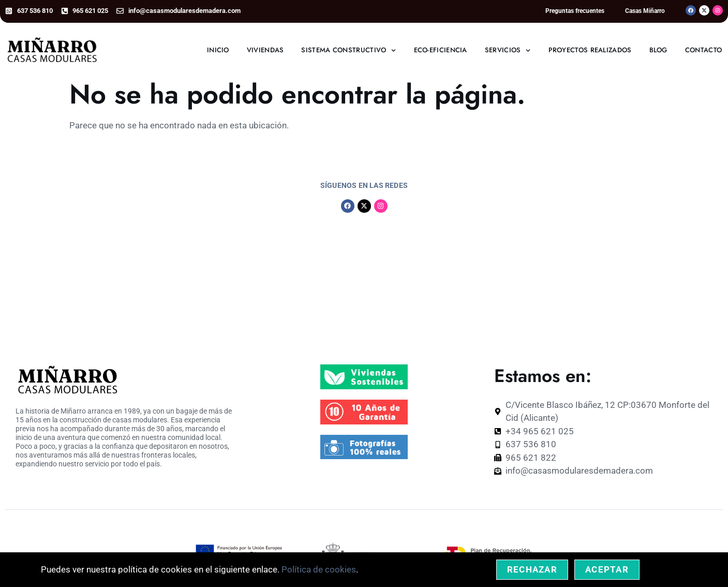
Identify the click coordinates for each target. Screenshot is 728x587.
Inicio (218, 50)
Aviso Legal (393, 528)
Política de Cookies (453, 528)
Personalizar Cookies (603, 528)
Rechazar (532, 569)
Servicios (508, 50)
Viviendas (265, 50)
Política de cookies (319, 569)
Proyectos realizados (590, 50)
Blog (658, 50)
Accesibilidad (668, 528)
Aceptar (607, 569)
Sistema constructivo (348, 50)
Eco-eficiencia (441, 50)
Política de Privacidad (527, 528)
